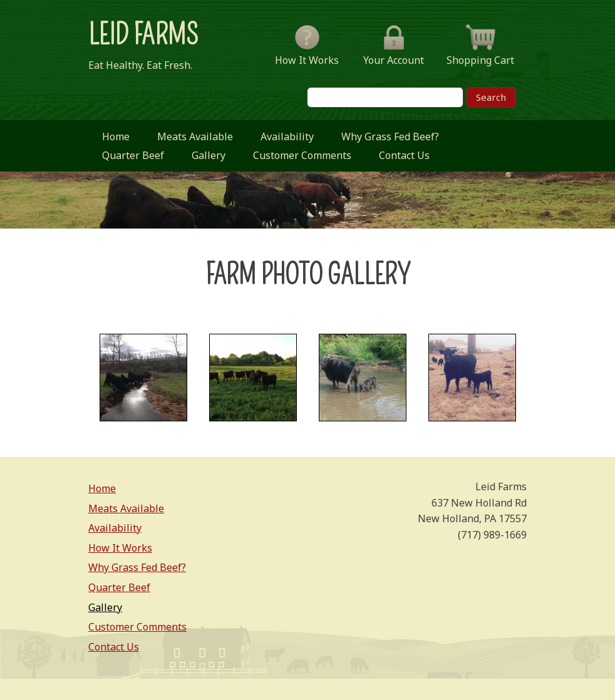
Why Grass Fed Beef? (390, 136)
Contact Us (404, 155)
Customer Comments (302, 155)
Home (116, 136)
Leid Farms (143, 35)
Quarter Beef (133, 155)
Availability (287, 136)
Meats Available (195, 136)
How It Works (120, 548)
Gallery (209, 155)
